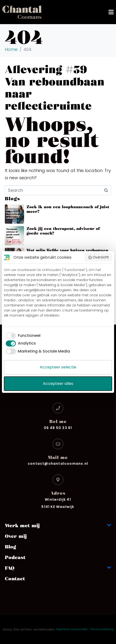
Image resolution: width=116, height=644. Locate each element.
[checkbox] (22, 336)
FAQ (58, 568)
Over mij (16, 536)
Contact (15, 578)
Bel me (58, 421)
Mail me (58, 457)
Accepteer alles (58, 384)
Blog (10, 547)
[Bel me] (58, 408)
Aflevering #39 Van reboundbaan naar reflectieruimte (55, 87)
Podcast (15, 557)
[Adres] (58, 480)
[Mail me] (58, 444)
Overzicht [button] (99, 257)
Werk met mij (58, 525)
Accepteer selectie (58, 367)
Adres (58, 493)
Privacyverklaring (102, 629)
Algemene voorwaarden (72, 629)
